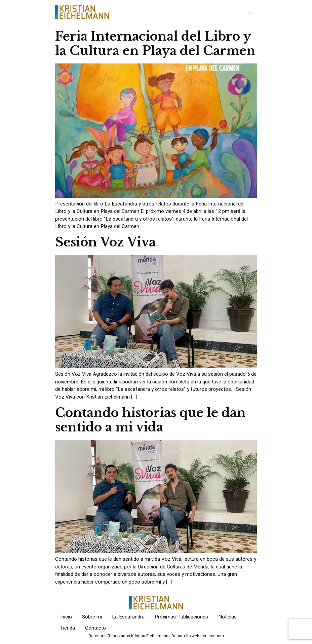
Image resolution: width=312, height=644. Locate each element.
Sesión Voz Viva (105, 242)
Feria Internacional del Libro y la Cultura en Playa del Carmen (155, 44)
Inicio (66, 617)
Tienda (68, 628)
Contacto (95, 628)
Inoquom (216, 636)
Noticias (227, 617)
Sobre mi (92, 617)
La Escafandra (128, 617)
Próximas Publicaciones (181, 617)
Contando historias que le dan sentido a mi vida (150, 420)
